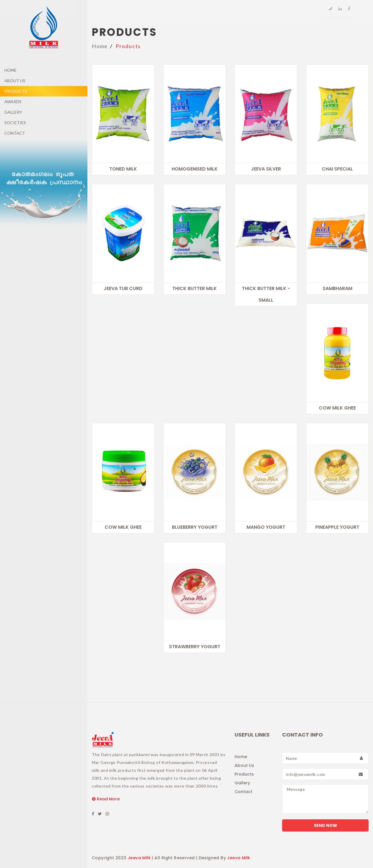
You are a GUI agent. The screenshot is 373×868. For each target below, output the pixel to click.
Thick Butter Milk (195, 288)
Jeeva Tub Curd (123, 288)
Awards (13, 102)
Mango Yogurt (266, 527)
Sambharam (337, 288)
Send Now (326, 825)
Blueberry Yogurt (195, 527)
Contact (15, 133)
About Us (15, 81)
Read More (106, 799)
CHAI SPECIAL (337, 169)
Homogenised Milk (195, 169)
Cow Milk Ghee (337, 408)
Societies (15, 123)
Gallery (13, 112)
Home (10, 70)
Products (16, 91)
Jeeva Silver (266, 169)
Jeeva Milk (139, 858)
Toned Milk (123, 169)
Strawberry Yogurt (195, 647)
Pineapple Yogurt (337, 527)
